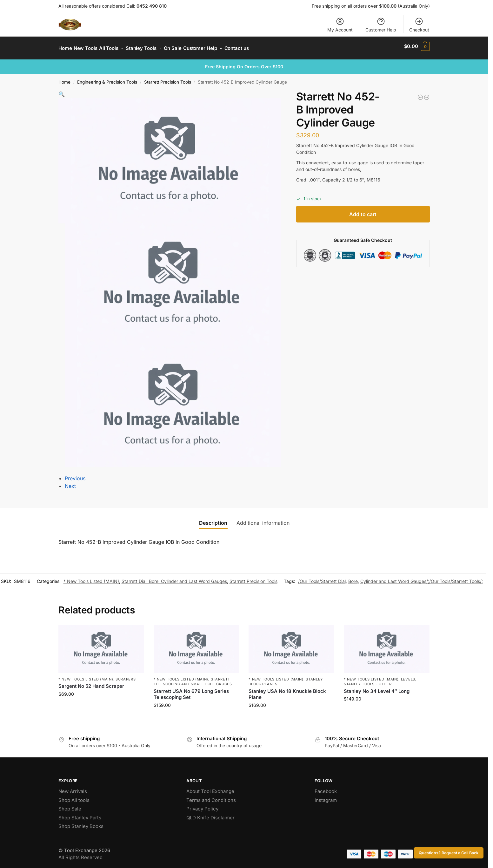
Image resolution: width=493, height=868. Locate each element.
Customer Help (381, 25)
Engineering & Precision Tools (107, 79)
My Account (340, 25)
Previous (75, 475)
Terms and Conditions (211, 797)
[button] (417, 46)
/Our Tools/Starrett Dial (322, 578)
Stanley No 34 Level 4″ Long (377, 688)
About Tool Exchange (210, 788)
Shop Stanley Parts (80, 814)
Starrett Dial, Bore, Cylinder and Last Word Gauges (174, 578)
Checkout (419, 25)
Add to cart (363, 210)
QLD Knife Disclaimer (210, 814)
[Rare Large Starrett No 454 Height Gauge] (420, 94)
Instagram (326, 797)
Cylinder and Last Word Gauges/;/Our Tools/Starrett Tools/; (422, 578)
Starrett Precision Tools (168, 79)
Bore (353, 578)
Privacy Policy (202, 805)
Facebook (326, 788)
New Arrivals (73, 788)
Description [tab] (213, 519)
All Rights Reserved (80, 854)
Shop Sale (70, 805)
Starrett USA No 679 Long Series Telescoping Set (191, 691)
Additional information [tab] (263, 519)
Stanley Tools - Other (368, 680)
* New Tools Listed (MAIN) (91, 578)
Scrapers (126, 676)
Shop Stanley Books (81, 823)
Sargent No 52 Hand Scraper (91, 683)
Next (70, 482)
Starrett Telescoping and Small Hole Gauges (193, 678)
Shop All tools (74, 797)
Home (64, 79)
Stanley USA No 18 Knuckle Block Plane (287, 691)
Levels (408, 676)
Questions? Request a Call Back (449, 853)
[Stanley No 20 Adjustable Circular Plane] (427, 94)
